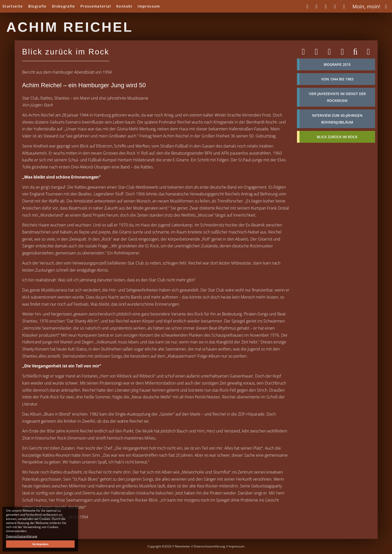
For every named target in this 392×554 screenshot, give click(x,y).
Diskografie (64, 6)
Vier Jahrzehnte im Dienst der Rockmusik (337, 97)
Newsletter (183, 546)
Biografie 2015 (337, 64)
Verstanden (40, 544)
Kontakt (124, 6)
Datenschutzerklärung (209, 546)
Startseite (13, 6)
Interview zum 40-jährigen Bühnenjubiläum (337, 119)
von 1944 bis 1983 (337, 79)
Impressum (149, 6)
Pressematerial (96, 6)
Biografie (37, 6)
